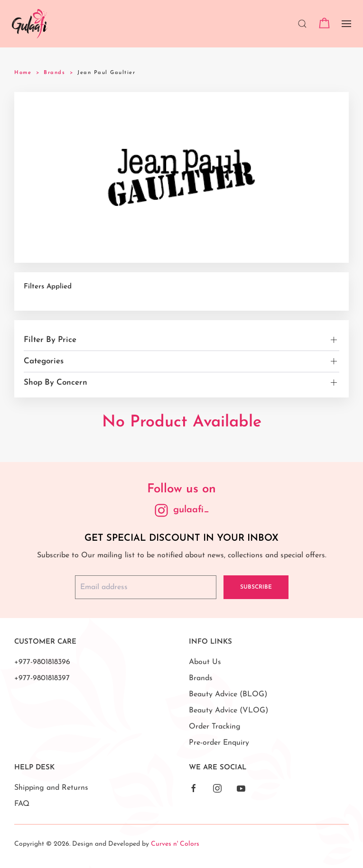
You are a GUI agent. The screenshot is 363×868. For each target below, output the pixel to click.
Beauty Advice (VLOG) (228, 711)
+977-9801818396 (42, 662)
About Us (205, 662)
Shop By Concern (56, 383)
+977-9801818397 (42, 678)
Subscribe (256, 587)
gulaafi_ (191, 510)
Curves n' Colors (175, 844)
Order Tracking (215, 727)
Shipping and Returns (51, 788)
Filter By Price (50, 340)
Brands (54, 73)
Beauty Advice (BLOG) (228, 694)
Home (23, 73)
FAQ (22, 804)
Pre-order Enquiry (219, 743)
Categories (44, 361)
